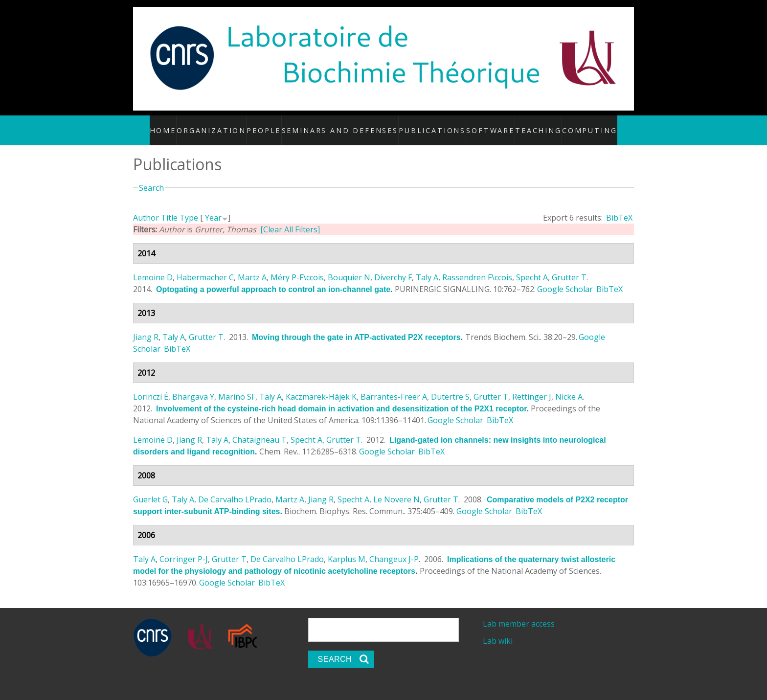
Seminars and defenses (354, 125)
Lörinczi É (151, 386)
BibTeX (619, 207)
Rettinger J (532, 386)
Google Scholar (565, 279)
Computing (578, 125)
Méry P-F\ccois (297, 267)
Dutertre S (450, 386)
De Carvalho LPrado (235, 489)
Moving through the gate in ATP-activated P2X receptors (356, 327)
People (277, 125)
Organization (225, 125)
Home (178, 125)
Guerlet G (150, 489)
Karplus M (347, 549)
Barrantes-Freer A (394, 386)
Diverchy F (393, 267)
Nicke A (569, 386)
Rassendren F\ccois (477, 267)
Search (151, 177)
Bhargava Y (193, 386)
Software (483, 125)
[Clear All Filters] (290, 219)
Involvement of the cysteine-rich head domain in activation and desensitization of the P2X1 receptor (341, 398)
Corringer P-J (184, 549)
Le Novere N (396, 489)
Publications (430, 125)
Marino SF (237, 386)
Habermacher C (205, 267)
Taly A (427, 267)
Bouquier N (349, 267)
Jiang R (146, 327)
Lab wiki (498, 631)
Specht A (532, 267)
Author (146, 207)
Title (169, 207)
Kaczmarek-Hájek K (321, 386)
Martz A (252, 267)
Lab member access (519, 613)
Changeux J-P (394, 549)
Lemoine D (153, 267)
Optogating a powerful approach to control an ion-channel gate (273, 279)
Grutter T (569, 267)
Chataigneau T (259, 429)
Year (213, 207)
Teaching (530, 125)
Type (189, 207)
